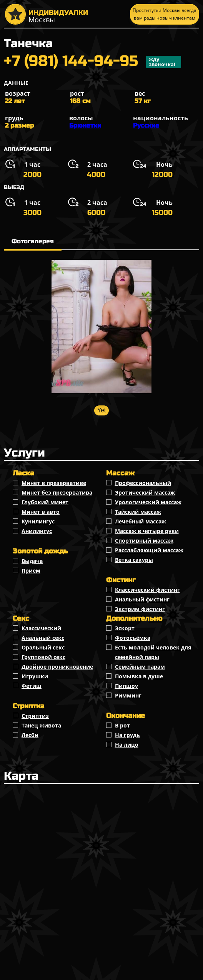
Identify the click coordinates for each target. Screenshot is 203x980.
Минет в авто (41, 512)
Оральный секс (43, 647)
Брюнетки (85, 125)
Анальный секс (43, 638)
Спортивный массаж (144, 541)
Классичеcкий (41, 628)
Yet (102, 410)
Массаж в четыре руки (147, 531)
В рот (122, 725)
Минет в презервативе (54, 483)
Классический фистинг (147, 590)
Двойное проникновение (57, 667)
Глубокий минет (45, 502)
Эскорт (125, 628)
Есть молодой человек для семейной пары (153, 652)
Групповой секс (43, 657)
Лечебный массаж (141, 521)
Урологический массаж (148, 502)
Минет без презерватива (57, 492)
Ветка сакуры (134, 560)
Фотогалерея (33, 241)
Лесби (30, 735)
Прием (31, 571)
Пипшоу (126, 686)
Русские (146, 125)
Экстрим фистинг (140, 609)
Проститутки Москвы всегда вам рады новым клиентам (165, 14)
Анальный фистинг (142, 599)
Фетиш (32, 686)
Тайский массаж (138, 512)
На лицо (127, 745)
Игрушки (35, 676)
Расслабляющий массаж (149, 550)
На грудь (127, 735)
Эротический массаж (145, 492)
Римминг (128, 695)
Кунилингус (38, 521)
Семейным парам (140, 667)
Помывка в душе (139, 676)
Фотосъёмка (133, 638)
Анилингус (37, 531)
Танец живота (41, 725)
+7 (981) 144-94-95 (92, 62)
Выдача (32, 561)
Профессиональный (143, 483)
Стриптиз (35, 716)
